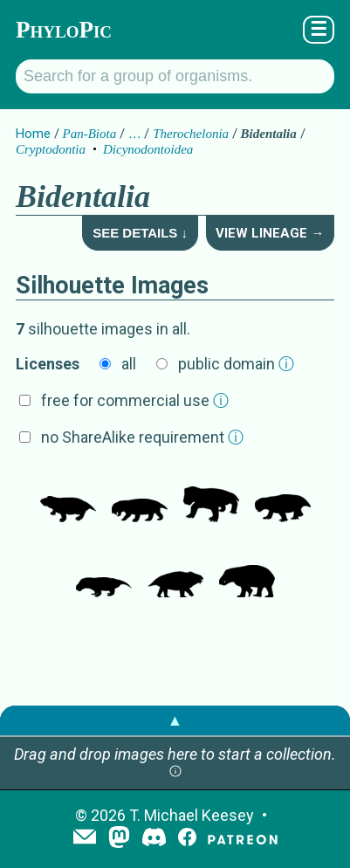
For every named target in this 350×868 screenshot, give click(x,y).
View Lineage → (270, 233)
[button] (175, 772)
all (129, 364)
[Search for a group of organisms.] (175, 76)
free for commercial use (135, 400)
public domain (236, 364)
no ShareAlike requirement (142, 437)
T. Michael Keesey (192, 815)
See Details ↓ (140, 233)
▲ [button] (175, 720)
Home (33, 134)
